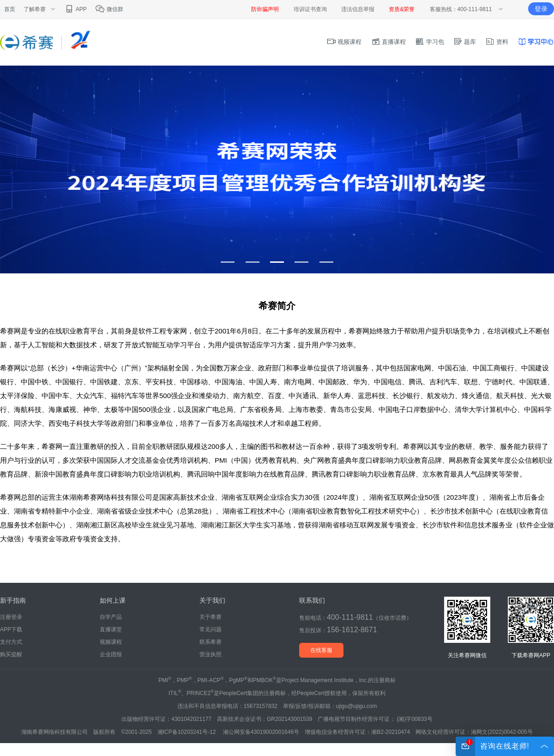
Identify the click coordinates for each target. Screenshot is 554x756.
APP (75, 9)
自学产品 (111, 617)
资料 (497, 42)
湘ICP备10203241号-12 (187, 732)
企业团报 (111, 654)
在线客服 (321, 650)
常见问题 (211, 629)
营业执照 (211, 654)
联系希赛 (211, 642)
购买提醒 (11, 654)
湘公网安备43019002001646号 (261, 732)
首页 (10, 9)
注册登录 (11, 617)
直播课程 (389, 42)
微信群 (109, 9)
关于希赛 (211, 617)
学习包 (430, 42)
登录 (541, 9)
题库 (465, 42)
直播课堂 (111, 629)
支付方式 (11, 642)
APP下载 (11, 629)
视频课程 (344, 42)
